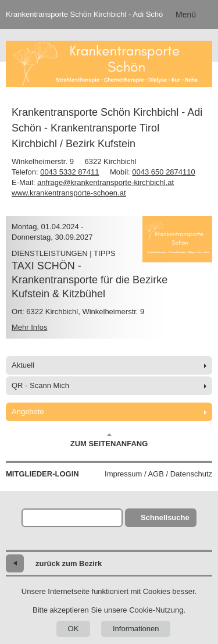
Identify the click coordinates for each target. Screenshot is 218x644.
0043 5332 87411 (69, 172)
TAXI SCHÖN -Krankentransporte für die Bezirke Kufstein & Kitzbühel (90, 280)
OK (74, 629)
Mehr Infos (29, 327)
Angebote (28, 412)
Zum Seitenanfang (109, 440)
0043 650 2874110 (163, 172)
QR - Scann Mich (40, 385)
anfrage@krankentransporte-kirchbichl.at (106, 182)
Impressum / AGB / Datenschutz (158, 474)
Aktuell (23, 365)
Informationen (136, 629)
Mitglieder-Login (42, 474)
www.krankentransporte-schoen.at (69, 193)
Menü (186, 15)
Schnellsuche (165, 517)
